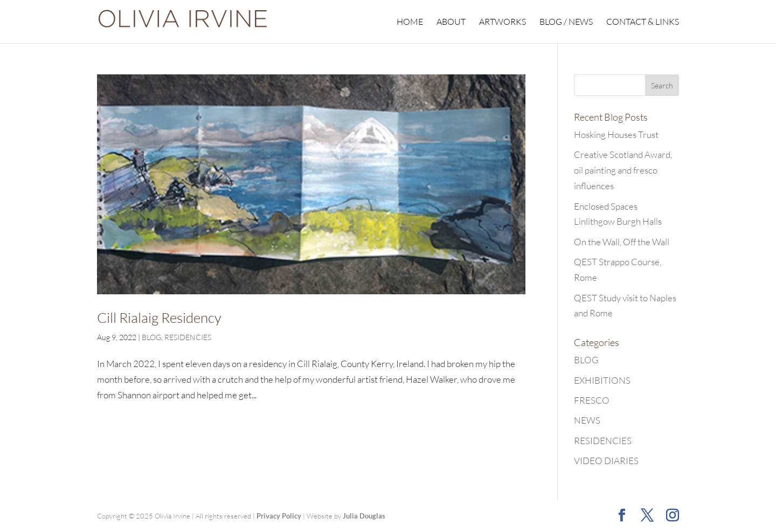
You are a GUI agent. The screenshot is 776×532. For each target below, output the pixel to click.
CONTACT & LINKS (643, 22)
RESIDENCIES (188, 337)
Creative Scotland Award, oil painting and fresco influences (623, 170)
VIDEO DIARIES (606, 461)
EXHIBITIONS (602, 380)
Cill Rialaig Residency (159, 317)
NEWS (587, 420)
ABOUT (451, 22)
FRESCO (592, 400)
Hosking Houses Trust (616, 134)
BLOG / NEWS (566, 22)
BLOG (151, 337)
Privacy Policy (279, 516)
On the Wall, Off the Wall (622, 242)
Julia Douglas (364, 516)
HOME (410, 22)
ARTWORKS (503, 22)
